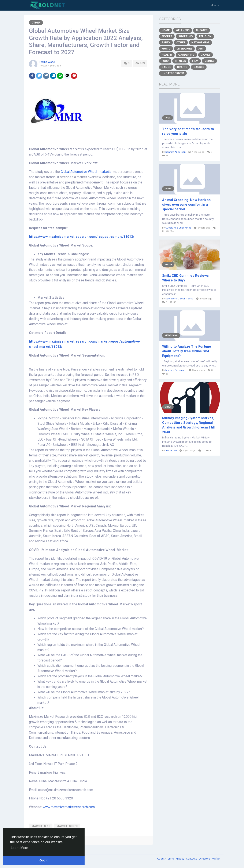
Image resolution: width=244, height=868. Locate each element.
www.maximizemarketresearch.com (69, 807)
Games (206, 55)
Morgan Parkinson (176, 370)
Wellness (183, 30)
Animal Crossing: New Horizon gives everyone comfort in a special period (186, 205)
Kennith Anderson (175, 152)
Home (166, 30)
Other (36, 23)
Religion (205, 36)
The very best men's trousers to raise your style (188, 131)
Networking (200, 42)
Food (165, 61)
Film (195, 61)
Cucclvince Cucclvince (178, 228)
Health (167, 55)
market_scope (67, 826)
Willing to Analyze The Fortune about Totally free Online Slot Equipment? (187, 351)
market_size (41, 826)
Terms (170, 859)
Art (201, 49)
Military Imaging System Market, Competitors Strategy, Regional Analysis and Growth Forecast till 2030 (188, 425)
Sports (167, 36)
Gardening (186, 55)
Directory (205, 859)
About (161, 859)
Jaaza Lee (171, 451)
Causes (199, 67)
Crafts (182, 67)
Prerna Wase (47, 62)
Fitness (180, 61)
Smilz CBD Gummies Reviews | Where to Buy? (186, 278)
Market (216, 859)
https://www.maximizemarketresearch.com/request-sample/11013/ (82, 237)
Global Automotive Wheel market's (86, 172)
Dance (166, 67)
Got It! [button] (44, 860)
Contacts (192, 859)
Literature (184, 49)
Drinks (209, 61)
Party (166, 42)
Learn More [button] (19, 848)
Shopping (186, 36)
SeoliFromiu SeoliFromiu (179, 299)
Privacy (180, 859)
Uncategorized (173, 73)
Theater (202, 30)
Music (166, 49)
